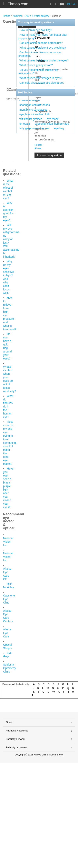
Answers (17, 16)
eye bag (59, 128)
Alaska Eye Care (7, 633)
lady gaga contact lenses (34, 128)
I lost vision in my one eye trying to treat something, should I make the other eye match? (10, 443)
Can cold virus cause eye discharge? (42, 83)
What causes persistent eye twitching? (43, 48)
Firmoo (7, 16)
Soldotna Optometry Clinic (10, 668)
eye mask (53, 119)
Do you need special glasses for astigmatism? (38, 72)
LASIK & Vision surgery (37, 16)
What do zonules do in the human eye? (8, 406)
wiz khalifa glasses (31, 119)
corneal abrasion (30, 100)
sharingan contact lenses (35, 105)
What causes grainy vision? (36, 65)
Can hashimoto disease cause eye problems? (40, 54)
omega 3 (25, 124)
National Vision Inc (8, 542)
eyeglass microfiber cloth (34, 114)
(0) (61, 4)
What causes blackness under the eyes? (44, 60)
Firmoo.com (18, 4)
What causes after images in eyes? (41, 78)
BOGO (72, 4)
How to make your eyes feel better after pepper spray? (43, 36)
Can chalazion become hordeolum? (41, 43)
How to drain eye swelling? (36, 30)
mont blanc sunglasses (33, 110)
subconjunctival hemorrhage (52, 124)
